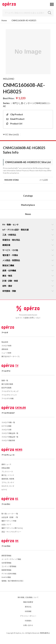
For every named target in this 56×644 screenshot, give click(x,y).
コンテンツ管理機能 (9, 566)
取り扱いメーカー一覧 (10, 514)
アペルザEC (6, 504)
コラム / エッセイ (8, 482)
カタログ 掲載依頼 (8, 440)
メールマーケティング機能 (11, 559)
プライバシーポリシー (28, 616)
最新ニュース (6, 464)
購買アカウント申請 (9, 521)
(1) (11, 134)
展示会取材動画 (7, 384)
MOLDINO (9, 79)
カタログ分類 (6, 430)
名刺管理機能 (6, 563)
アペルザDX (6, 546)
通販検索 (5, 349)
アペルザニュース (8, 455)
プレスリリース (7, 471)
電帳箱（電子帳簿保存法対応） (13, 581)
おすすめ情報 (6, 426)
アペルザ (5, 332)
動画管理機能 (6, 570)
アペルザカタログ (8, 413)
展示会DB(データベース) (11, 356)
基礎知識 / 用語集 (8, 479)
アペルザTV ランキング (10, 391)
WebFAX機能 (6, 577)
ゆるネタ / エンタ (8, 486)
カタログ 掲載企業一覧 (10, 433)
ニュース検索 (6, 353)
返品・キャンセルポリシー (11, 532)
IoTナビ (4, 490)
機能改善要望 (28, 602)
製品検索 (5, 342)
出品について (6, 524)
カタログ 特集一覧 (8, 422)
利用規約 (28, 621)
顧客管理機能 (6, 555)
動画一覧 (5, 380)
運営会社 (28, 607)
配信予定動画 (6, 388)
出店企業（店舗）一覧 (10, 517)
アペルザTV (6, 371)
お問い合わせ (28, 625)
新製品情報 (6, 468)
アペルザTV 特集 (8, 398)
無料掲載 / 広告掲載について (28, 597)
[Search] (28, 13)
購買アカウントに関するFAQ (12, 528)
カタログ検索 (6, 346)
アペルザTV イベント (9, 395)
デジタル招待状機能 (9, 574)
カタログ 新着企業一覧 (10, 437)
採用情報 (28, 611)
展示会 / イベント (8, 475)
